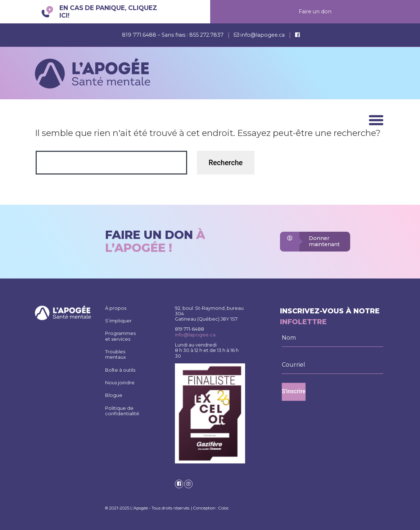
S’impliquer (118, 321)
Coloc (224, 508)
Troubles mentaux (116, 354)
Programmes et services (120, 336)
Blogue (114, 395)
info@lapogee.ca (263, 35)
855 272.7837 (206, 35)
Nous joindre (120, 383)
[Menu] (376, 120)
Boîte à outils (120, 370)
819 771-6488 (189, 329)
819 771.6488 (140, 35)
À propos (116, 308)
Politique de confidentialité (122, 411)
